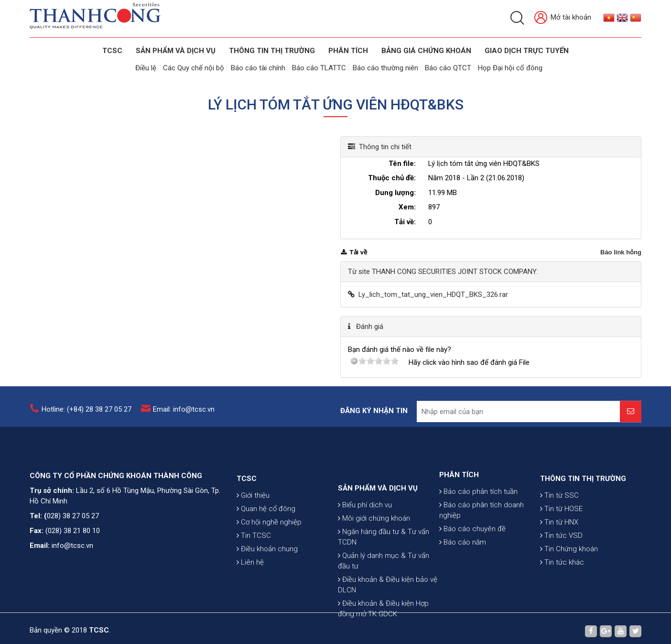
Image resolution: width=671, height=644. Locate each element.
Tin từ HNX (559, 549)
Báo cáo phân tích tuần (478, 514)
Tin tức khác (562, 589)
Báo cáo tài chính (258, 68)
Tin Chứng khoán (569, 576)
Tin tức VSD (561, 563)
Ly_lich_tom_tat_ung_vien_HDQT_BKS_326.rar (433, 295)
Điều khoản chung (267, 576)
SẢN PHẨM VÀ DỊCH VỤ (176, 51)
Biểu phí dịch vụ (365, 545)
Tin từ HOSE (561, 536)
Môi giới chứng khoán (374, 558)
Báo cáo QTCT (448, 68)
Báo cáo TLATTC (319, 68)
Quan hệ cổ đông (266, 536)
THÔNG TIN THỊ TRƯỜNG (272, 51)
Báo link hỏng (621, 252)
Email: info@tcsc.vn (184, 414)
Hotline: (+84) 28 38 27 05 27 (87, 414)
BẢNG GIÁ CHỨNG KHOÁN (426, 51)
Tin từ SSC (559, 523)
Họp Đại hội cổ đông (510, 68)
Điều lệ (146, 68)
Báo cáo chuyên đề (472, 551)
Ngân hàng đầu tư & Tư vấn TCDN (384, 577)
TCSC (112, 51)
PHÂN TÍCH (459, 497)
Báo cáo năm (463, 565)
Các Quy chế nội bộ (194, 68)
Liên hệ (250, 589)
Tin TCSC (254, 563)
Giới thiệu (253, 523)
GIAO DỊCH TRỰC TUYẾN (527, 51)
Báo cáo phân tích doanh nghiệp (482, 533)
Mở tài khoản (563, 18)
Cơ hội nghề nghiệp (269, 549)
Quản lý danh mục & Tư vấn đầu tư (384, 600)
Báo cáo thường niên (385, 68)
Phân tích (348, 51)
